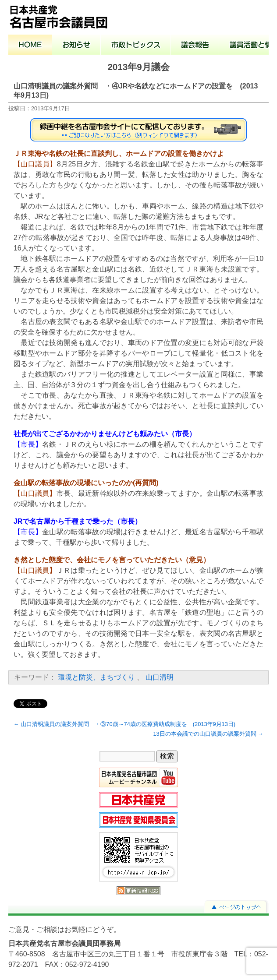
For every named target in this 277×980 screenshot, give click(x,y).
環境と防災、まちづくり (96, 677)
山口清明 (160, 677)
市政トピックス (136, 46)
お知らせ (76, 46)
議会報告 (195, 46)
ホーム (30, 46)
